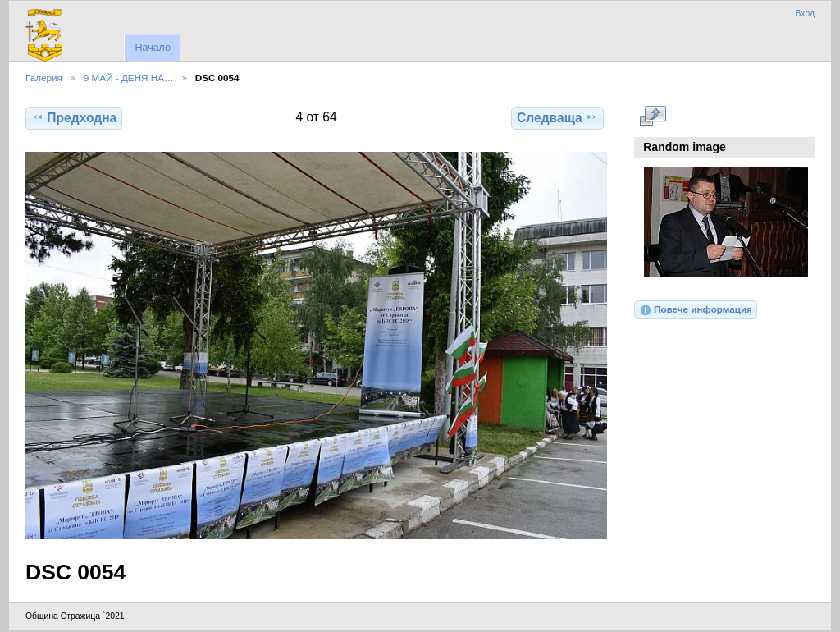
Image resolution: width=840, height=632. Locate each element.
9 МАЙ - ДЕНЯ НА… (129, 78)
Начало (152, 48)
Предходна (74, 117)
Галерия (44, 78)
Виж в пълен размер (653, 116)
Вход (805, 14)
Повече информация (696, 310)
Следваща (557, 117)
